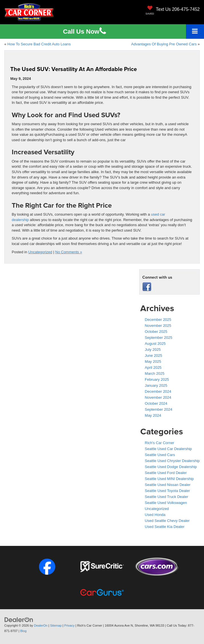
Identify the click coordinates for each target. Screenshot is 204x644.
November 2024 (158, 397)
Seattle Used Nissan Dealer (168, 485)
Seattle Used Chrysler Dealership (172, 461)
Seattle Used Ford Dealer (166, 473)
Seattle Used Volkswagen (166, 503)
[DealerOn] (19, 620)
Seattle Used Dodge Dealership (171, 467)
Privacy (69, 625)
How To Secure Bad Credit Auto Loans (39, 44)
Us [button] (84, 32)
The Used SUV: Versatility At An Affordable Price (74, 69)
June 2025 (154, 356)
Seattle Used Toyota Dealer (167, 491)
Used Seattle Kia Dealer (165, 527)
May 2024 (153, 415)
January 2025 (156, 385)
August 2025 (155, 344)
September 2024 (159, 409)
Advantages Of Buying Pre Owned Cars (164, 44)
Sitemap (56, 625)
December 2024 (158, 391)
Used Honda (155, 515)
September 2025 (159, 338)
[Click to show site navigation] (195, 32)
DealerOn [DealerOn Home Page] (41, 625)
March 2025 (155, 373)
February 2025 (157, 379)
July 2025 (153, 350)
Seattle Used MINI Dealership (169, 479)
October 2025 (156, 332)
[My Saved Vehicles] (150, 11)
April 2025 (153, 367)
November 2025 (158, 326)
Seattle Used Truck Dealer (167, 497)
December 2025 (158, 320)
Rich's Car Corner (160, 443)
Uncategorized (40, 252)
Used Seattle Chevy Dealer (167, 521)
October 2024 (156, 403)
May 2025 (153, 362)
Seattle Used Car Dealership (168, 449)
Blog (23, 631)
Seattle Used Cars (160, 455)
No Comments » (69, 252)
